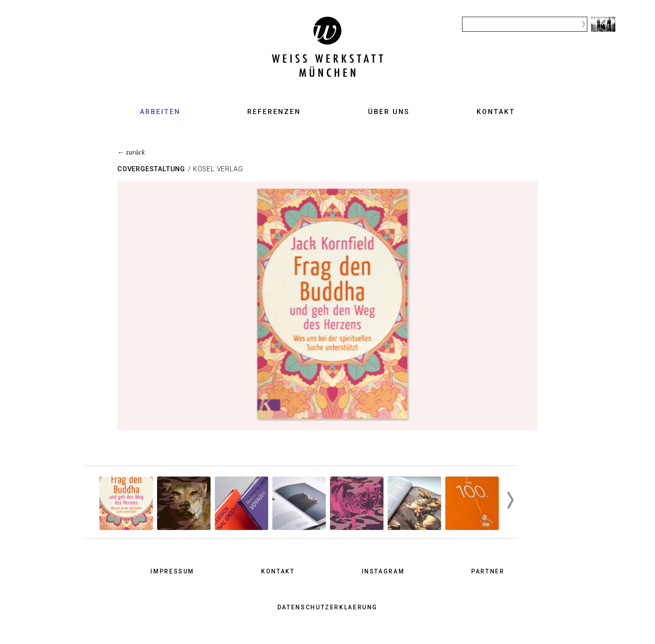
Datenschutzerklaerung (327, 607)
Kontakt (496, 112)
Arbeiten (160, 112)
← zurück (131, 152)
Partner (488, 571)
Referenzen (274, 112)
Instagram (383, 571)
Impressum (172, 571)
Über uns (389, 112)
